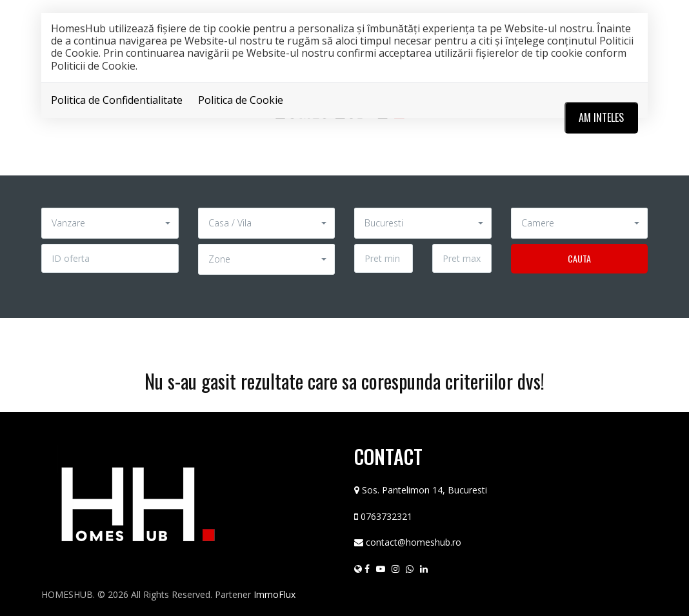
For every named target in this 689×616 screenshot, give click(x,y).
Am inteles (601, 117)
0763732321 (386, 516)
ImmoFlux (275, 594)
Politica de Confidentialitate (117, 100)
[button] (110, 223)
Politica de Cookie (241, 100)
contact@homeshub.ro (414, 542)
